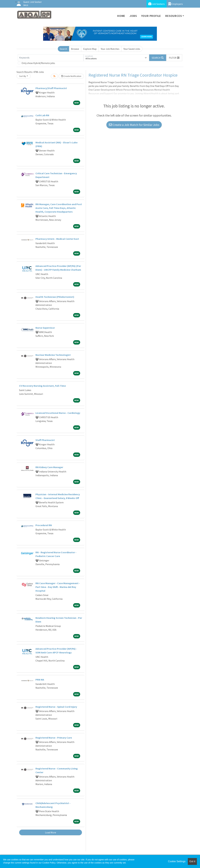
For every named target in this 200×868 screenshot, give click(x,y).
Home (121, 16)
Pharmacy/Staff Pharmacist (51, 88)
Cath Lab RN (42, 115)
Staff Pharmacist (45, 440)
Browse (75, 49)
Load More (51, 832)
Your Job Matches (110, 49)
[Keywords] (51, 58)
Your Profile (151, 16)
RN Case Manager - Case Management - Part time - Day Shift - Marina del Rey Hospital (58, 587)
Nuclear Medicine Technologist (53, 355)
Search (63, 49)
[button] (174, 58)
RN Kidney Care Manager (49, 467)
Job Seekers (156, 4)
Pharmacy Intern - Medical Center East (57, 239)
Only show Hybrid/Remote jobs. (38, 63)
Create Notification (71, 76)
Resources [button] (174, 16)
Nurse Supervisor (45, 328)
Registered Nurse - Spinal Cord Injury (56, 707)
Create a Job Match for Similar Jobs (134, 125)
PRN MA (40, 680)
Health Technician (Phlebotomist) (55, 297)
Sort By (23, 76)
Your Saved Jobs (132, 49)
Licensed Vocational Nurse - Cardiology (58, 413)
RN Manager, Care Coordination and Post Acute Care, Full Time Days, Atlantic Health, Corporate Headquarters (59, 208)
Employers (176, 4)
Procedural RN (44, 525)
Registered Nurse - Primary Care (54, 738)
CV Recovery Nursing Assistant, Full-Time (42, 386)
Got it (192, 861)
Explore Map (90, 49)
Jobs (133, 16)
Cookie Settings (177, 861)
